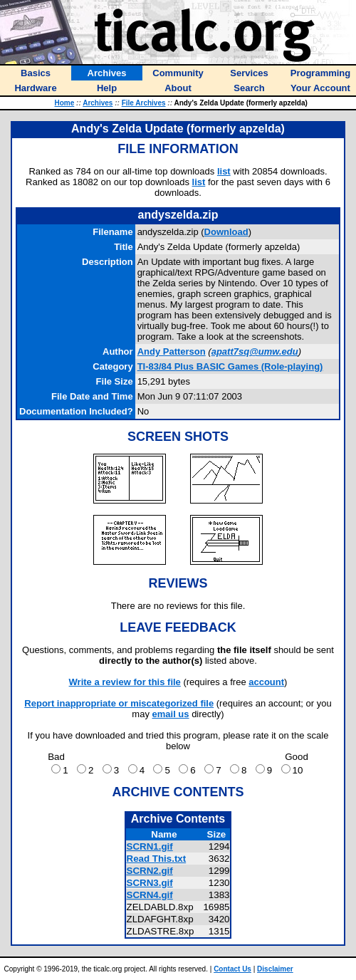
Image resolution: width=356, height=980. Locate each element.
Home (65, 103)
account (266, 682)
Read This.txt (157, 859)
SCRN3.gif (150, 883)
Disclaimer (275, 969)
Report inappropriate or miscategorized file (119, 703)
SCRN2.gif (150, 871)
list (224, 171)
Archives (98, 103)
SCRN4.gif (150, 895)
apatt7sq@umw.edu (255, 351)
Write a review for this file (125, 682)
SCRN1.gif (150, 846)
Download (226, 232)
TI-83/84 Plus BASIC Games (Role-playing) (230, 366)
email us (171, 714)
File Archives (144, 103)
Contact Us (232, 969)
